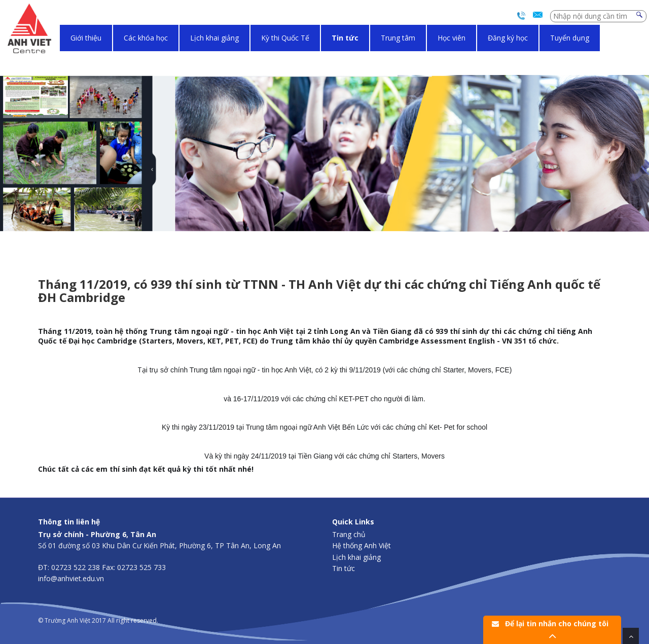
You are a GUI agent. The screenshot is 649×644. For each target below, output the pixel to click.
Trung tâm (398, 38)
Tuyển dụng (570, 38)
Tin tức (345, 38)
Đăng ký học (508, 38)
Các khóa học (146, 38)
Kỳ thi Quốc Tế (285, 38)
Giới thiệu (86, 38)
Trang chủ (349, 534)
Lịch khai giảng (214, 38)
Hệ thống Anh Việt (362, 545)
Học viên (452, 38)
